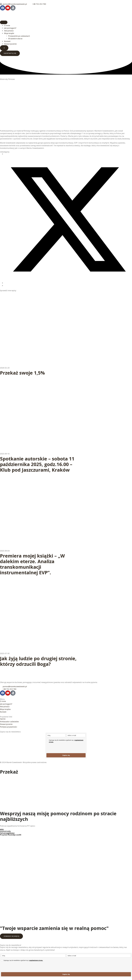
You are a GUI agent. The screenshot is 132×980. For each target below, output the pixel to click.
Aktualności (9, 31)
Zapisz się (66, 755)
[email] (76, 735)
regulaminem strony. (36, 960)
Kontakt (7, 41)
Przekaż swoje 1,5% (22, 373)
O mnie (7, 25)
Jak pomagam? (10, 28)
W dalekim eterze (15, 39)
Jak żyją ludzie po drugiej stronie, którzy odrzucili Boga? (38, 661)
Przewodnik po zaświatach (19, 36)
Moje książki (9, 33)
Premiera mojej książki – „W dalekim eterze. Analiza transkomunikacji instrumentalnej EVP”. (32, 564)
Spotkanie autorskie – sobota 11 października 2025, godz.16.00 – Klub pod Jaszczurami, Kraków (37, 464)
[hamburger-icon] (4, 22)
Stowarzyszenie (10, 44)
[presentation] (62, 748)
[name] (56, 735)
